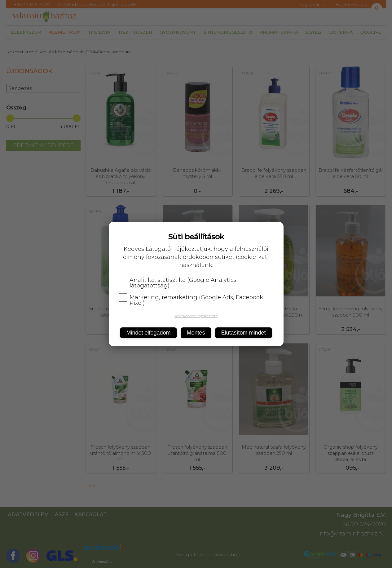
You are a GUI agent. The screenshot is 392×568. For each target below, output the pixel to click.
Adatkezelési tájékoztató (196, 316)
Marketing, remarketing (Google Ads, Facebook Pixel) (191, 300)
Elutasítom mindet (244, 333)
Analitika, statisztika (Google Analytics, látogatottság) (178, 283)
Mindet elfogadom (148, 333)
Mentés (196, 333)
